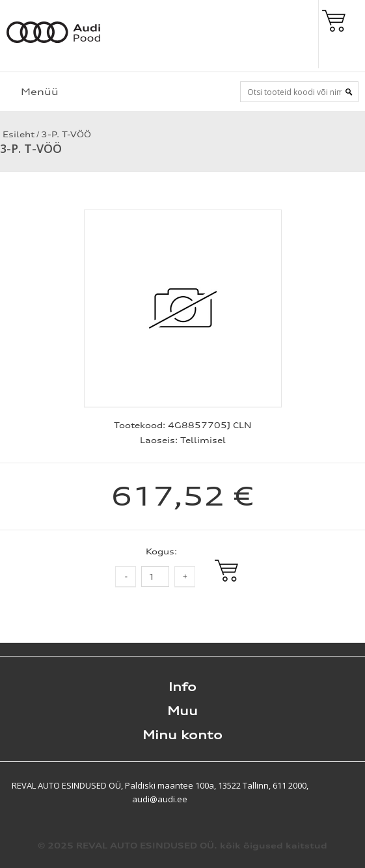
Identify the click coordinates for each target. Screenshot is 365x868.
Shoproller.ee (342, 785)
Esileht (17, 134)
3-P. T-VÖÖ (66, 134)
